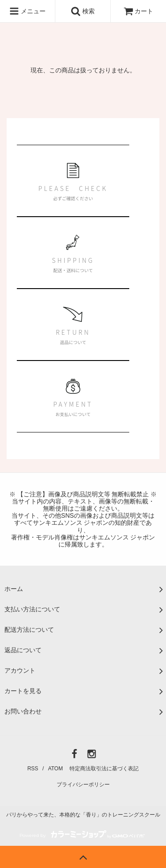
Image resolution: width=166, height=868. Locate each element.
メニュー (27, 11)
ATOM (55, 769)
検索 (83, 11)
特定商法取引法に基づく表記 (104, 769)
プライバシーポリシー (83, 785)
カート (139, 11)
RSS (33, 769)
